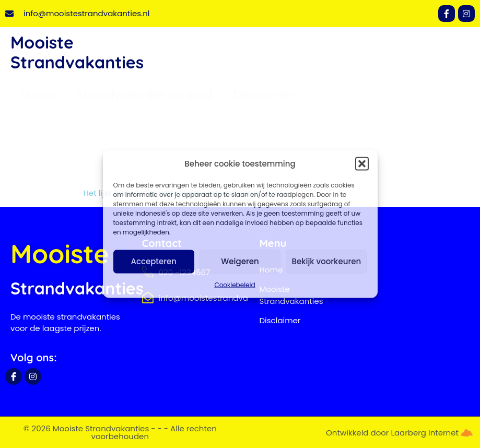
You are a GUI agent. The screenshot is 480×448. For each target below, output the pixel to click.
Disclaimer (264, 95)
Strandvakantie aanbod (144, 95)
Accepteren (153, 261)
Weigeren (240, 261)
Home (38, 95)
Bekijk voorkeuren (326, 261)
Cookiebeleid (235, 284)
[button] (362, 164)
